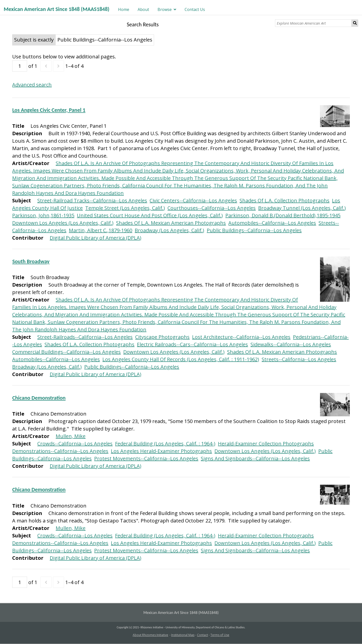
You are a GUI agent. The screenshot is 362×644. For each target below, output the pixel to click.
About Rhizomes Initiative (150, 635)
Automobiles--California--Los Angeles (272, 223)
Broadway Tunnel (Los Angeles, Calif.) (302, 208)
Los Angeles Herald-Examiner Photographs (161, 451)
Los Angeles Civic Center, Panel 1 (49, 110)
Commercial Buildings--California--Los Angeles (66, 352)
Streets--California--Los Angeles (299, 359)
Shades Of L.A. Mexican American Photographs (171, 223)
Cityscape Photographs (162, 337)
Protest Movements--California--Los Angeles (146, 458)
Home (124, 9)
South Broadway (31, 261)
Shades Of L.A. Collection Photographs (284, 200)
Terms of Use (220, 635)
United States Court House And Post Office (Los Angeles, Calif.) (150, 215)
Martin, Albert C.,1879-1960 (101, 230)
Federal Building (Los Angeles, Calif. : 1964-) (165, 444)
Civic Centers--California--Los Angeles (193, 200)
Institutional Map (183, 635)
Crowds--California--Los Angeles (75, 444)
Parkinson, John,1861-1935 (43, 215)
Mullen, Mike (71, 436)
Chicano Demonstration (39, 398)
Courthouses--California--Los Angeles (212, 208)
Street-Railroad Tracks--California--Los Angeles (92, 200)
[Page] (20, 66)
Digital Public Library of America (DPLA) (96, 238)
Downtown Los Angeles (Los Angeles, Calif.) (63, 223)
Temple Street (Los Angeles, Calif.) (125, 208)
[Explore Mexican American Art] (313, 23)
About (143, 9)
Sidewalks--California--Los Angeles (291, 344)
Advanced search (32, 85)
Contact (202, 635)
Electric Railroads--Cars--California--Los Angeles (192, 344)
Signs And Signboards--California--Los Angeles (255, 458)
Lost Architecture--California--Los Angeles (241, 337)
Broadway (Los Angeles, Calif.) (169, 230)
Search (355, 23)
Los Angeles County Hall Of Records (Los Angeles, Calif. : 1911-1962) (181, 359)
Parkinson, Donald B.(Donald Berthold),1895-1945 (283, 215)
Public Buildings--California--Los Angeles (254, 230)
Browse (165, 9)
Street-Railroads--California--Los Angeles (85, 337)
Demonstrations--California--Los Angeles (60, 451)
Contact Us (195, 9)
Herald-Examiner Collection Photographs (266, 444)
